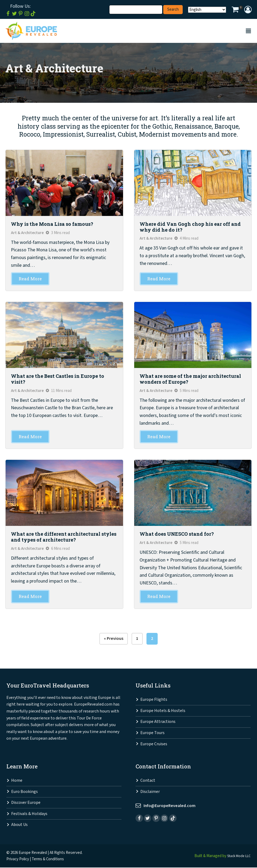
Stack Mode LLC (237, 856)
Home (17, 781)
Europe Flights (154, 700)
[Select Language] (207, 10)
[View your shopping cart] (235, 10)
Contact (148, 781)
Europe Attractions (158, 722)
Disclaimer (150, 792)
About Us (19, 825)
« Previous (114, 639)
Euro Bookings (25, 792)
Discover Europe (26, 803)
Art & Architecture (28, 233)
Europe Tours (152, 733)
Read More (30, 279)
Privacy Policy (18, 859)
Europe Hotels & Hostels (163, 711)
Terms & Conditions (48, 859)
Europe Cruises (154, 744)
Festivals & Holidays (29, 814)
